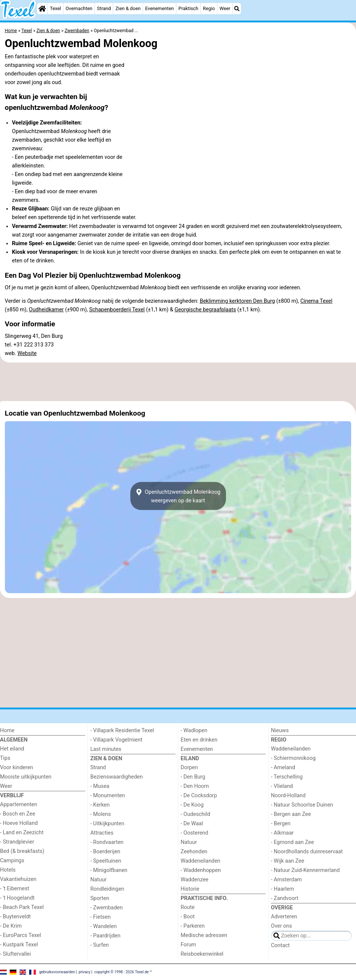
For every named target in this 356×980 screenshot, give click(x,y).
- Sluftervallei (16, 954)
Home (7, 731)
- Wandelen (104, 926)
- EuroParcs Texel (21, 935)
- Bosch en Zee (18, 814)
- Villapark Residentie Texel (122, 731)
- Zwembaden (107, 908)
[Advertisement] (178, 382)
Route (188, 907)
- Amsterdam (286, 880)
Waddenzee (195, 880)
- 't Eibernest (15, 889)
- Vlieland (282, 786)
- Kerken (100, 805)
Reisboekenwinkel (202, 954)
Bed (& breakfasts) (22, 851)
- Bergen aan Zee (291, 814)
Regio (209, 8)
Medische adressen (204, 935)
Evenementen (159, 8)
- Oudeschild (196, 814)
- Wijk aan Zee (287, 861)
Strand (104, 8)
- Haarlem (282, 889)
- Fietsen (100, 917)
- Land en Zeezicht (22, 833)
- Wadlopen (194, 731)
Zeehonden (194, 852)
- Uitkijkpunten (107, 824)
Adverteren (284, 917)
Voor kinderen (17, 768)
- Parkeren (193, 926)
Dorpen (189, 768)
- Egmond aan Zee (292, 842)
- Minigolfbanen (109, 870)
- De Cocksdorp (199, 796)
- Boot (188, 917)
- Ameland (283, 768)
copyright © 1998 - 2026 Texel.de (121, 972)
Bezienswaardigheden (117, 777)
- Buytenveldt (15, 917)
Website (27, 353)
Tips (5, 758)
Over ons (281, 926)
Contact (280, 945)
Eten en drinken (199, 740)
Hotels (8, 870)
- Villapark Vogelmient (116, 740)
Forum (188, 945)
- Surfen (100, 945)
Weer (225, 8)
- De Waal (192, 824)
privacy (84, 972)
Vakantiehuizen (18, 879)
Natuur (99, 880)
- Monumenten (108, 796)
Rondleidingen (107, 889)
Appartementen (18, 805)
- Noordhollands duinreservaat (307, 852)
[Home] (42, 9)
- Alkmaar (282, 833)
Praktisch (188, 8)
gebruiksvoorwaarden (57, 972)
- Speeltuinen (106, 861)
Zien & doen (128, 8)
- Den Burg (193, 777)
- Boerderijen (105, 852)
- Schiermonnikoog (293, 758)
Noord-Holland (288, 796)
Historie (190, 889)
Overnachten (79, 8)
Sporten (100, 898)
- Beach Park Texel (22, 907)
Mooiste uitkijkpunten (26, 777)
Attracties (102, 833)
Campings (12, 861)
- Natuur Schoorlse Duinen (302, 805)
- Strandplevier (17, 842)
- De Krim (11, 926)
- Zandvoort (284, 898)
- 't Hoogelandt (17, 898)
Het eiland (12, 749)
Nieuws (280, 731)
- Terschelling (287, 777)
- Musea (100, 786)
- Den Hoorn (195, 786)
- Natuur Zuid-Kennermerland (305, 870)
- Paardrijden (106, 936)
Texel (55, 8)
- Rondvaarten (107, 842)
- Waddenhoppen (201, 870)
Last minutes (106, 749)
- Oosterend (195, 833)
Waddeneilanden (201, 861)
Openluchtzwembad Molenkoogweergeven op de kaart (178, 496)
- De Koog (192, 805)
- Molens (101, 814)
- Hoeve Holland (19, 823)
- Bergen (281, 824)
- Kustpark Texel (19, 945)
